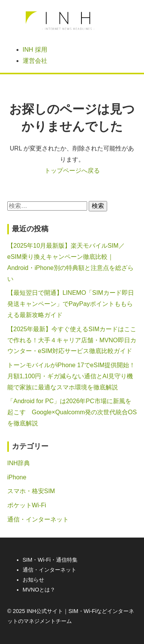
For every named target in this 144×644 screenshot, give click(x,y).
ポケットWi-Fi (27, 505)
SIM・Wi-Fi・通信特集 (50, 560)
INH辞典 (19, 463)
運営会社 (35, 61)
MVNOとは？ (39, 590)
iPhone (17, 477)
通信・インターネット (38, 519)
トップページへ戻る (72, 171)
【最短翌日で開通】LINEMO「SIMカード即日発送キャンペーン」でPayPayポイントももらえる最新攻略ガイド (71, 304)
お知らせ (33, 580)
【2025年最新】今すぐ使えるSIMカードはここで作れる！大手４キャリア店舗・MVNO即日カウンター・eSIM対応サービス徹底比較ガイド (72, 340)
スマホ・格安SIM (31, 491)
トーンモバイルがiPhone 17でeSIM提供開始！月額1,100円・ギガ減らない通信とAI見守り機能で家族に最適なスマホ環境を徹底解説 (71, 376)
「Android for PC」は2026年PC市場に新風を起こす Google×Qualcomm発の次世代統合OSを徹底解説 (72, 412)
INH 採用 (35, 50)
